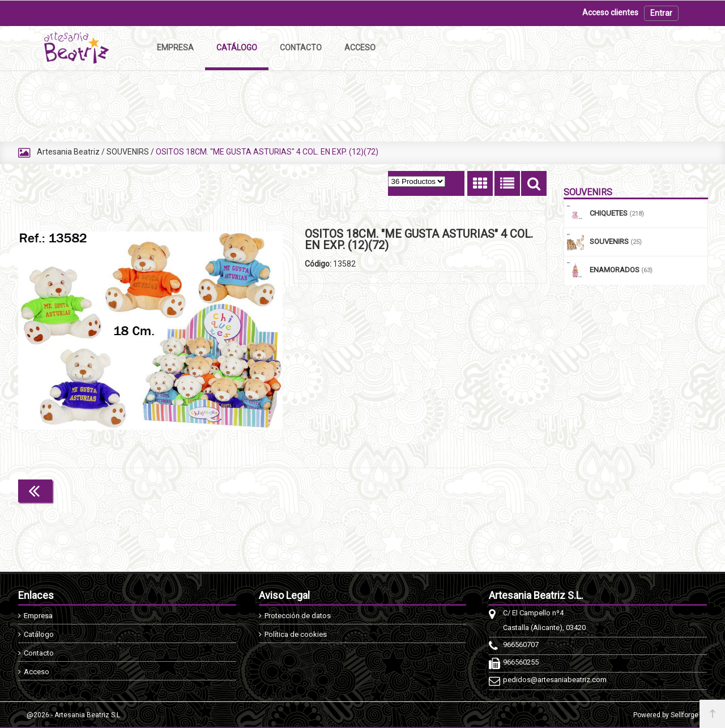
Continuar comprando (496, 490)
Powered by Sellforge (666, 715)
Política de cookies (296, 634)
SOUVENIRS (128, 152)
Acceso (37, 672)
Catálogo (39, 634)
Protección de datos (298, 616)
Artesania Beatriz (68, 152)
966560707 (521, 645)
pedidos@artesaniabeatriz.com (555, 680)
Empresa (38, 616)
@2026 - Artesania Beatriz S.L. (74, 715)
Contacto (39, 653)
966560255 (521, 662)
